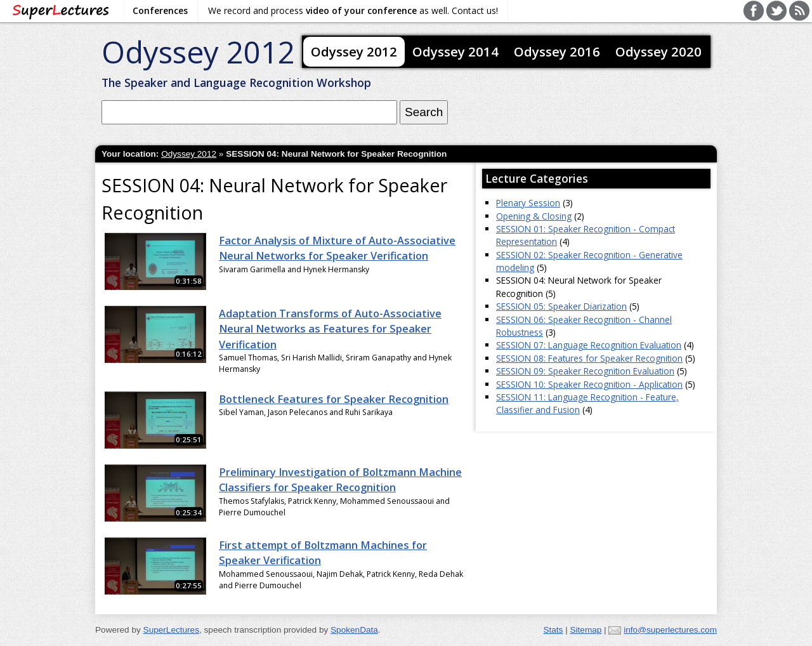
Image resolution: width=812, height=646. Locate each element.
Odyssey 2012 (198, 52)
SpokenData (354, 630)
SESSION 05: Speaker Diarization (561, 306)
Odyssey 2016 (557, 51)
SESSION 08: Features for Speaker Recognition (589, 358)
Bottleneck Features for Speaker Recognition (334, 399)
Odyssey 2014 (455, 51)
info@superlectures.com (670, 630)
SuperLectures (171, 630)
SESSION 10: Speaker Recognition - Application (589, 384)
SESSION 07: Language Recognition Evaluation (589, 345)
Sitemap (586, 630)
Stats (553, 630)
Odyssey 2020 (658, 51)
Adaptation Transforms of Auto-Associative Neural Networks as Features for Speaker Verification (330, 329)
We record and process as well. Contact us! (353, 10)
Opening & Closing (534, 216)
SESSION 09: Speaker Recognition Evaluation (585, 371)
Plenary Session (528, 203)
